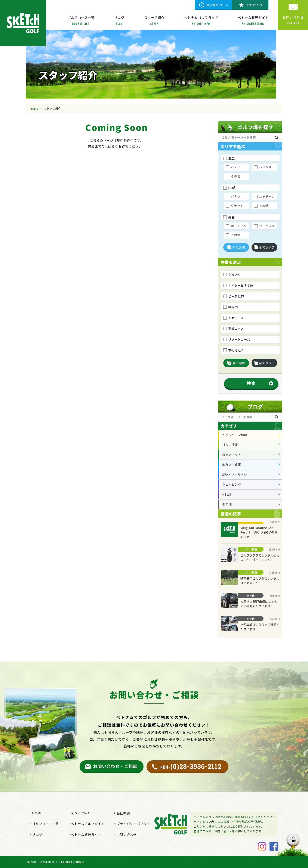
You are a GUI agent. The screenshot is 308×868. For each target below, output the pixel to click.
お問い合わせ (127, 835)
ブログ (37, 835)
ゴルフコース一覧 (45, 824)
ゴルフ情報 (230, 445)
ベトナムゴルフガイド (88, 824)
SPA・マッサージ (235, 475)
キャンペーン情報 (235, 435)
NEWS (227, 494)
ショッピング (232, 484)
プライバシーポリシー (133, 824)
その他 (227, 504)
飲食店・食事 (232, 464)
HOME (34, 108)
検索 (251, 383)
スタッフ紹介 (81, 813)
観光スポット (232, 455)
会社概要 (123, 813)
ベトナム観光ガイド (86, 835)
